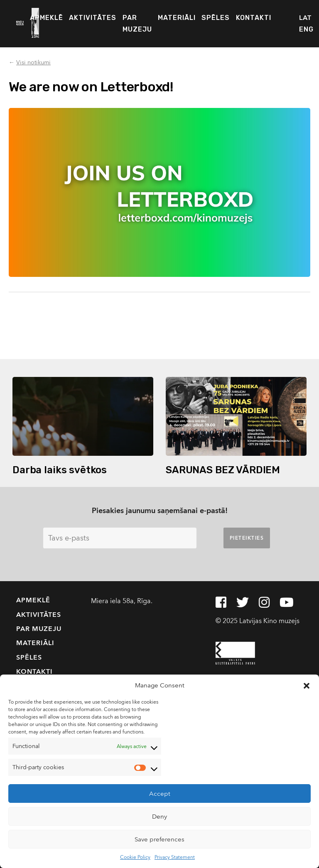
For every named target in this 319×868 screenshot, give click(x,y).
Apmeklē (47, 18)
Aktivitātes (93, 18)
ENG (306, 29)
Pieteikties (247, 538)
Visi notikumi (33, 62)
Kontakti (254, 18)
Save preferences (159, 839)
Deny (159, 817)
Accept (160, 794)
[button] (307, 685)
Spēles (216, 18)
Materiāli (177, 18)
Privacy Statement (175, 857)
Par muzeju (137, 23)
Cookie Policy (135, 857)
